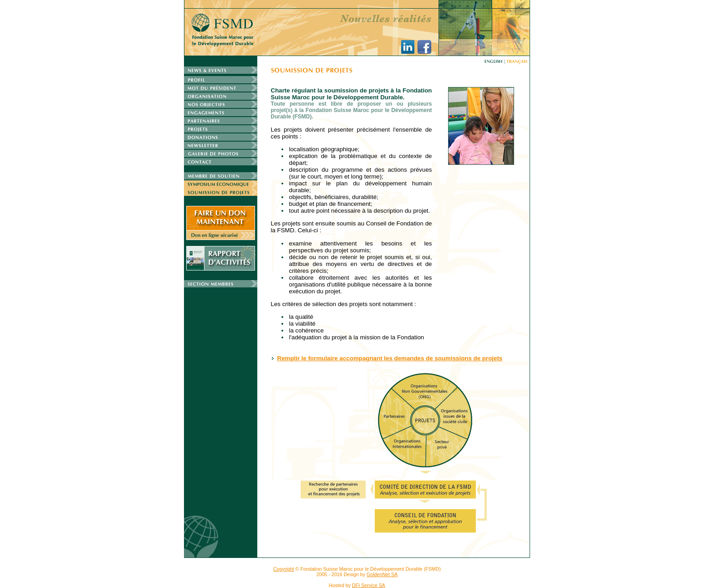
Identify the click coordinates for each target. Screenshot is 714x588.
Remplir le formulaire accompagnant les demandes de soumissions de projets (390, 358)
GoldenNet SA (382, 574)
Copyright (284, 569)
